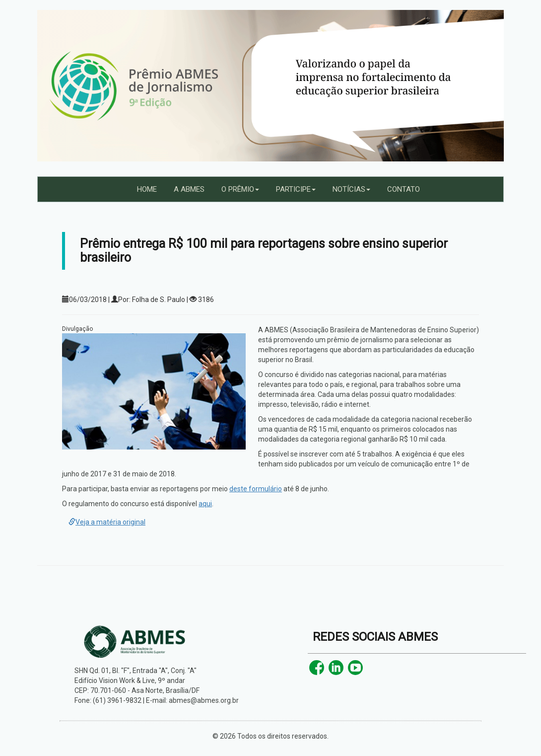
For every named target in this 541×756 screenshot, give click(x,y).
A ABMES (189, 189)
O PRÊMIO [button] (240, 189)
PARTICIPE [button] (296, 189)
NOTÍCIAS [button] (351, 189)
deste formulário (256, 489)
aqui (205, 504)
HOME (147, 189)
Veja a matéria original (107, 522)
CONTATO (404, 189)
